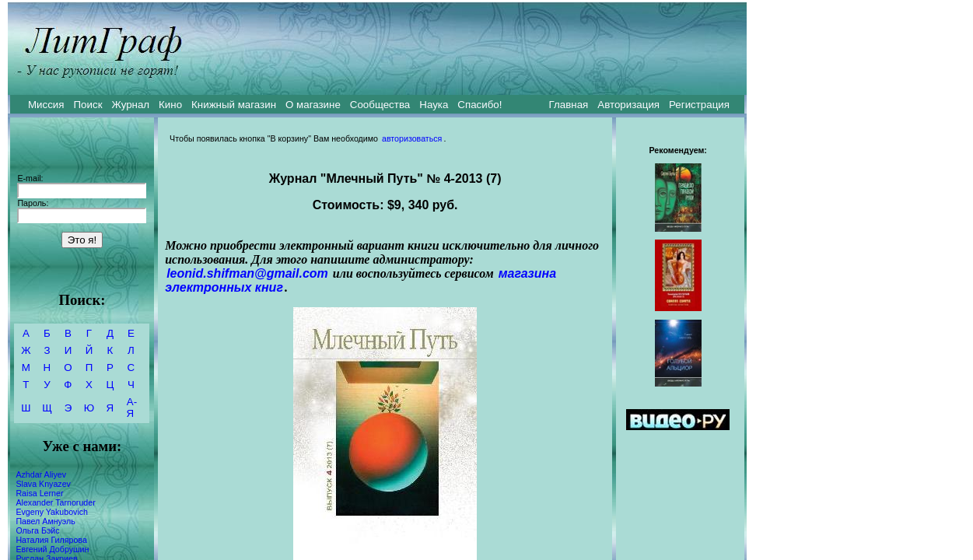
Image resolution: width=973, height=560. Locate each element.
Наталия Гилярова (51, 540)
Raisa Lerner (39, 493)
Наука (434, 105)
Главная (569, 105)
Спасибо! (479, 105)
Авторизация (628, 105)
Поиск (88, 105)
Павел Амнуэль (45, 521)
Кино (170, 105)
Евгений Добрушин (52, 549)
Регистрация (699, 105)
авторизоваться (412, 138)
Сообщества (380, 105)
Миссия (46, 105)
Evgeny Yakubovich (52, 512)
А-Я (132, 408)
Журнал (130, 105)
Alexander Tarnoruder (55, 502)
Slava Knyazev (43, 484)
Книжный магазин (234, 105)
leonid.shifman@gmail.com (247, 273)
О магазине (313, 105)
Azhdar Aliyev (41, 474)
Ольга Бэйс (37, 530)
